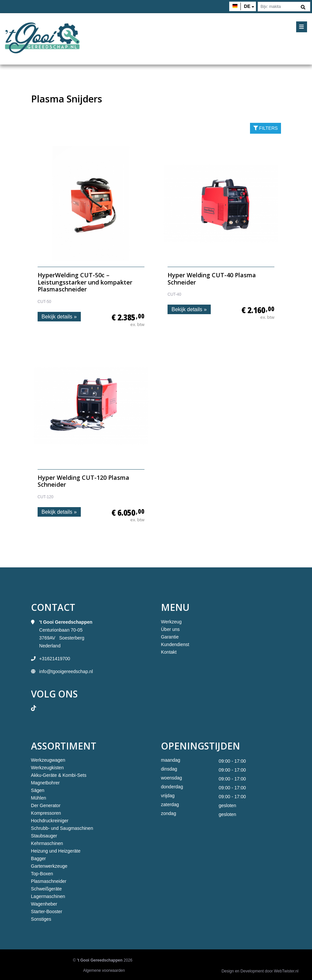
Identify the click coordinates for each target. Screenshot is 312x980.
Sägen (38, 790)
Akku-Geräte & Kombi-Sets (59, 775)
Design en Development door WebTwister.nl (260, 971)
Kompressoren (46, 813)
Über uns (170, 629)
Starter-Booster (47, 912)
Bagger (38, 858)
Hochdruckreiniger (50, 821)
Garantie (170, 637)
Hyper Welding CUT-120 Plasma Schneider (83, 481)
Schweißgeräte (46, 889)
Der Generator (46, 805)
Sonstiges (41, 919)
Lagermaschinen (48, 896)
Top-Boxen (42, 874)
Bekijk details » (59, 317)
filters (265, 128)
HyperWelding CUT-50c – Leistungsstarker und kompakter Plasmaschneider (85, 282)
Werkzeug (171, 622)
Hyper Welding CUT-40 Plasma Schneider (212, 279)
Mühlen (39, 798)
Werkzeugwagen (48, 760)
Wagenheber (44, 904)
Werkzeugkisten (47, 768)
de (247, 6)
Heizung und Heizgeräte (56, 851)
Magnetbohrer (45, 783)
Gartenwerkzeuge (49, 866)
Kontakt (169, 652)
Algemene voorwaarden (104, 970)
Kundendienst (175, 644)
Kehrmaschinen (47, 843)
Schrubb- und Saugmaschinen (62, 828)
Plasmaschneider (49, 881)
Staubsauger (44, 836)
